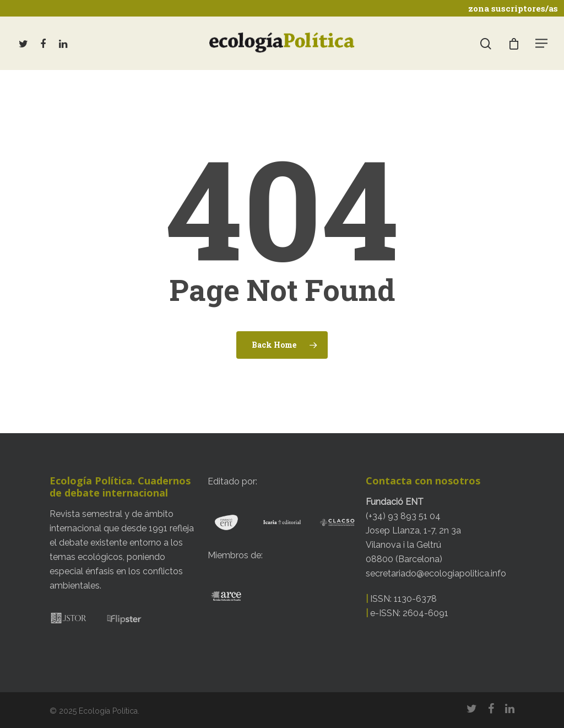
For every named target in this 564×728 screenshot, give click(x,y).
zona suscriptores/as (513, 8)
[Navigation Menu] (542, 43)
